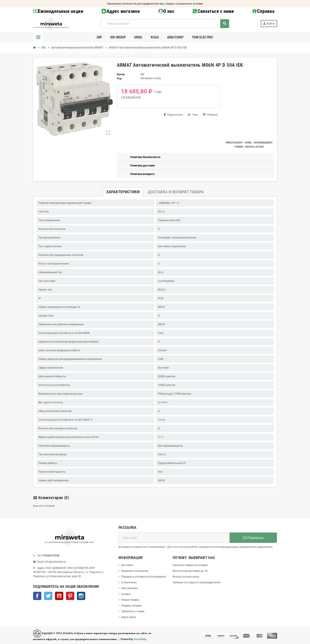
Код (119, 78)
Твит (193, 115)
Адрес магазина (121, 11)
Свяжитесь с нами (133, 611)
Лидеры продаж (131, 605)
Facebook (37, 596)
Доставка (127, 565)
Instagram (81, 596)
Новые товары (130, 600)
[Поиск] (165, 24)
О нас (166, 11)
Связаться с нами (213, 11)
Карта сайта (129, 617)
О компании (129, 582)
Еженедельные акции (58, 11)
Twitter (48, 596)
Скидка (126, 594)
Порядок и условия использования (143, 577)
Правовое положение (135, 571)
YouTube (59, 596)
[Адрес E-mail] (174, 538)
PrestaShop (140, 639)
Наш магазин (130, 588)
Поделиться (173, 115)
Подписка (253, 538)
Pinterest (210, 115)
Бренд (121, 74)
